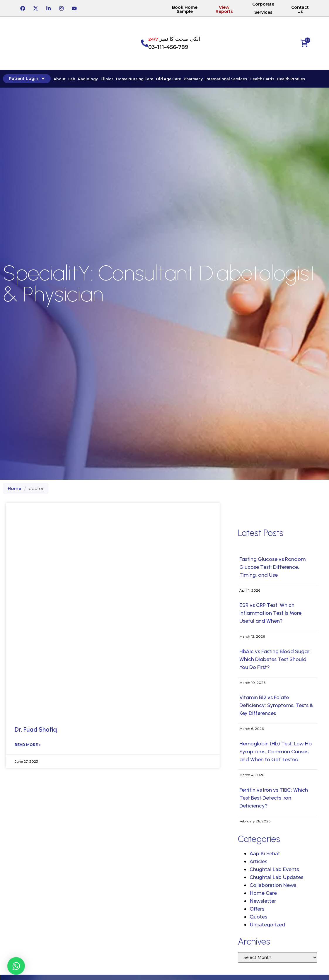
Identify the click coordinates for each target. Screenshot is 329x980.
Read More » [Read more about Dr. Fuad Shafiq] (28, 745)
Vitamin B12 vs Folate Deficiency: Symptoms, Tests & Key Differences (276, 705)
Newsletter (263, 901)
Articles (259, 862)
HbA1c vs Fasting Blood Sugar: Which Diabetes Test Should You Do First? (275, 659)
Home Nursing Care (135, 79)
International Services (226, 79)
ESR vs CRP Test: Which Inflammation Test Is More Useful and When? (270, 613)
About (60, 79)
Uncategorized (267, 925)
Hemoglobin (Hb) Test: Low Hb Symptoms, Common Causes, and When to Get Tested (276, 752)
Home (15, 488)
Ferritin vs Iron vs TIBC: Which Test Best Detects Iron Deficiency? (274, 798)
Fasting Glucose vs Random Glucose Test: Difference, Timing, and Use (272, 567)
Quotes (259, 917)
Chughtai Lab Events (274, 869)
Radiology (88, 79)
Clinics (107, 79)
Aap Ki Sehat (265, 854)
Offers (257, 909)
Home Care (263, 893)
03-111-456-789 (168, 47)
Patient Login (27, 78)
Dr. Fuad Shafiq (36, 729)
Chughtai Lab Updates (277, 877)
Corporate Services (263, 8)
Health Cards (262, 79)
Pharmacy (193, 79)
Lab (72, 79)
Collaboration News (273, 885)
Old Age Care (168, 79)
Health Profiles (291, 79)
